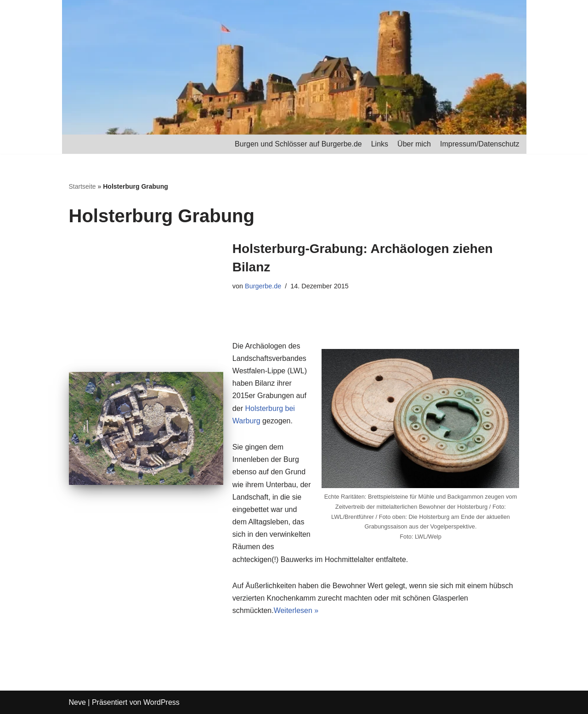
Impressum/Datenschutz (480, 144)
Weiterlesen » (296, 610)
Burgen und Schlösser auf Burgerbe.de (298, 144)
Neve (77, 702)
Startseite (82, 186)
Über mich (414, 144)
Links (380, 144)
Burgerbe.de (263, 286)
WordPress (161, 702)
